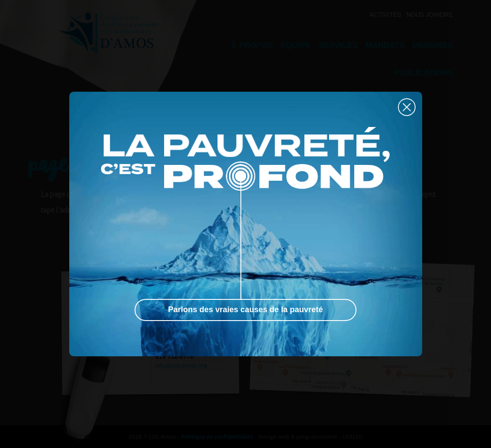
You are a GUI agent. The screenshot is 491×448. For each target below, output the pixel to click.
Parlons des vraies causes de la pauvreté (245, 310)
